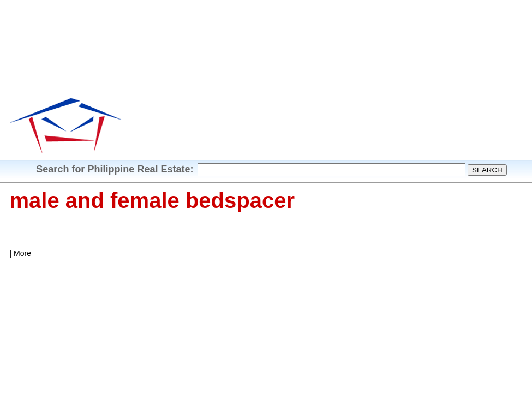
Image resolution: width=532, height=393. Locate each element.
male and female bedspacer (152, 200)
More (22, 253)
